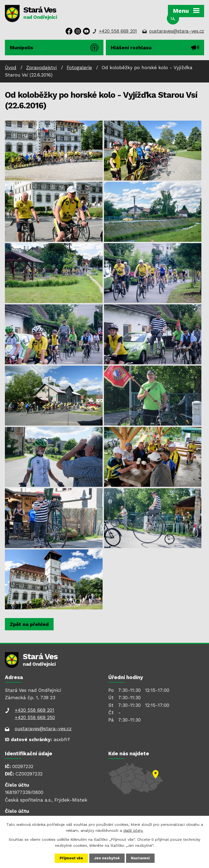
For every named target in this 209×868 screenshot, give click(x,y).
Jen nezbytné (107, 858)
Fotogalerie (79, 68)
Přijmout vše (70, 858)
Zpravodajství (42, 68)
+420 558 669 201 (118, 31)
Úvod (11, 68)
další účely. (133, 830)
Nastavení (141, 858)
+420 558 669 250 (35, 717)
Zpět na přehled (29, 624)
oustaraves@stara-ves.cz (177, 31)
